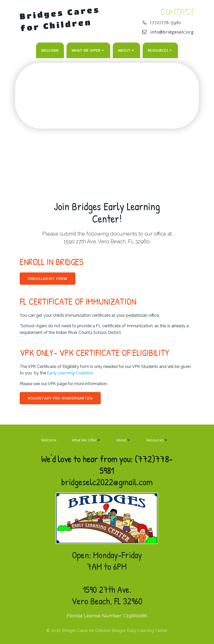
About (126, 50)
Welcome (50, 50)
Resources (160, 50)
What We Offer (88, 50)
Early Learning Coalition (71, 372)
